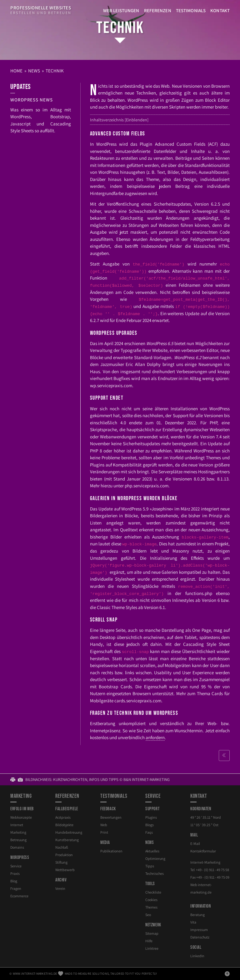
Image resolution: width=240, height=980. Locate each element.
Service (16, 866)
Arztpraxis (63, 817)
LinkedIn (197, 956)
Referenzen (158, 10)
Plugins (151, 817)
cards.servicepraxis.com (138, 701)
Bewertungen (111, 817)
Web (104, 825)
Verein (60, 888)
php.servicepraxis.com (147, 486)
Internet (17, 825)
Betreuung (18, 840)
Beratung (197, 915)
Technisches (155, 873)
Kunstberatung (67, 840)
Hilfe (149, 941)
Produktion (64, 855)
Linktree (152, 948)
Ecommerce (19, 896)
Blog (14, 881)
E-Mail (195, 843)
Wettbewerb (65, 870)
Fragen (16, 888)
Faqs (149, 832)
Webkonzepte (21, 817)
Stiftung (61, 862)
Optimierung (155, 858)
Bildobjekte (64, 825)
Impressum (199, 930)
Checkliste (153, 892)
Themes (151, 907)
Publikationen (111, 851)
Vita (193, 922)
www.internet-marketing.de (35, 974)
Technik (120, 28)
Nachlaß (62, 847)
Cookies (151, 900)
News (34, 71)
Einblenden (137, 120)
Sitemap (152, 933)
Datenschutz (200, 937)
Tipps (150, 866)
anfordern (155, 737)
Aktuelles (152, 851)
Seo (148, 915)
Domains (17, 847)
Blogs (150, 825)
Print (104, 832)
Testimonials (191, 10)
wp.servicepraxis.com (111, 385)
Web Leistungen (121, 10)
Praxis (15, 873)
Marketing (18, 832)
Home (16, 71)
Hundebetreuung (69, 832)
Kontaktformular (203, 851)
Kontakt (220, 10)
